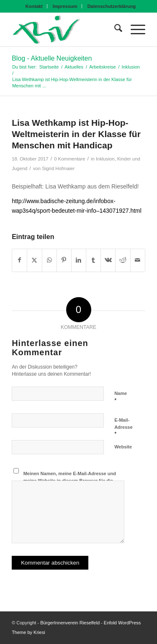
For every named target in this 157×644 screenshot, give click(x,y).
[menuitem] (34, 6)
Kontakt (34, 6)
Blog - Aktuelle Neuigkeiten (52, 58)
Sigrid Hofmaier (58, 168)
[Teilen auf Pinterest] (64, 260)
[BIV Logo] (65, 30)
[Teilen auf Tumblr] (93, 260)
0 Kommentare (69, 159)
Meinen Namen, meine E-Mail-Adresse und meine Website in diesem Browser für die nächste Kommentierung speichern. (70, 480)
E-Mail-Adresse (123, 427)
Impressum (65, 6)
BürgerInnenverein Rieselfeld (70, 623)
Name (121, 397)
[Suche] (114, 30)
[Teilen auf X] (34, 260)
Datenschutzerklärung (112, 6)
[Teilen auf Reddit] (123, 260)
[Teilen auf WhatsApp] (49, 260)
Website (123, 447)
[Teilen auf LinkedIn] (79, 260)
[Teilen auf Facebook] (19, 260)
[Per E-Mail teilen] (138, 260)
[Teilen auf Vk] (108, 260)
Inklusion (105, 159)
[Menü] (134, 30)
